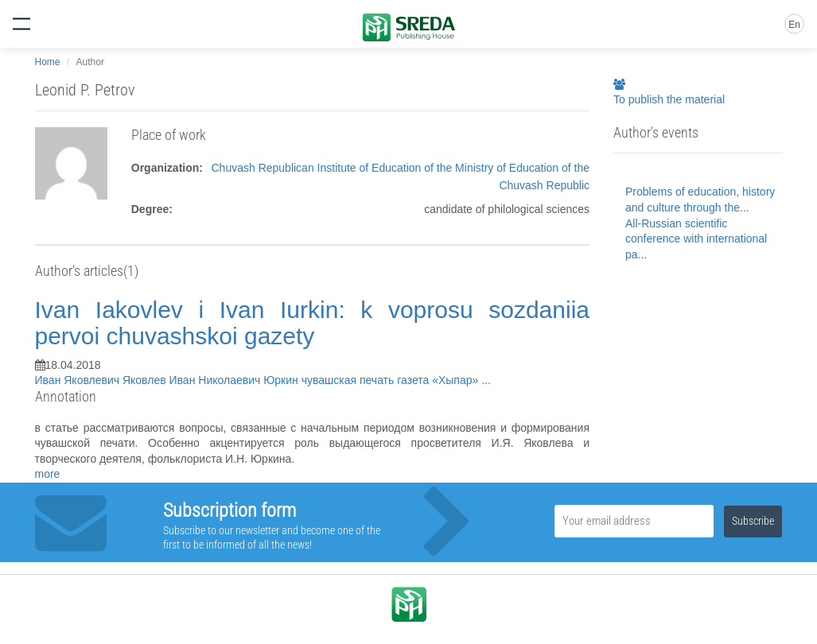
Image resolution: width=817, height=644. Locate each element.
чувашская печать (350, 380)
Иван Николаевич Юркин (235, 380)
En (794, 25)
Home (48, 62)
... (486, 380)
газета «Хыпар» (439, 380)
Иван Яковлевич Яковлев (102, 380)
